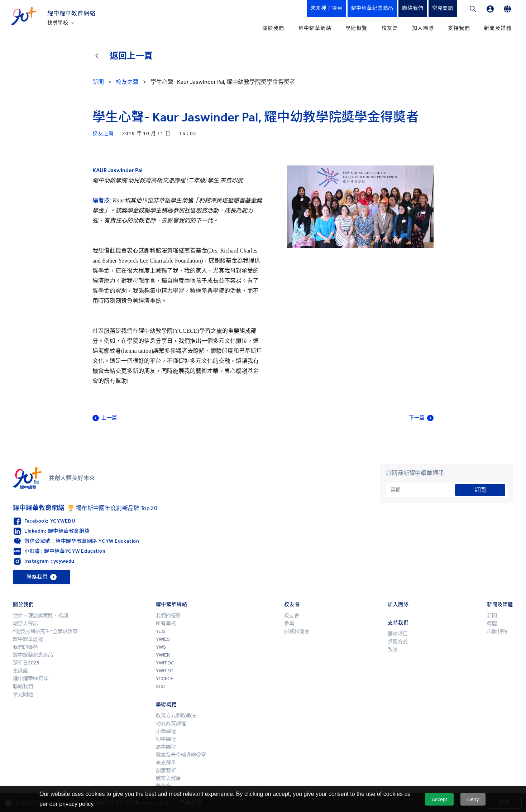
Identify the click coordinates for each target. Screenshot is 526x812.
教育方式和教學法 (176, 715)
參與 (289, 623)
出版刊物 (497, 631)
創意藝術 (166, 771)
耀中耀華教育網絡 (71, 13)
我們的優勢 (25, 647)
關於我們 (273, 28)
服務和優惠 (297, 631)
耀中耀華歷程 (28, 639)
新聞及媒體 (498, 28)
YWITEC (164, 671)
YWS (161, 647)
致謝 (393, 650)
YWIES (163, 639)
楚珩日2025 (26, 663)
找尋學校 (58, 23)
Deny (473, 799)
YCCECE (165, 679)
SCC (161, 686)
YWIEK (163, 655)
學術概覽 (357, 28)
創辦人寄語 (25, 623)
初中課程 (166, 739)
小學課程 (166, 731)
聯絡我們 (23, 686)
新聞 (492, 616)
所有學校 (166, 623)
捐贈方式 (398, 642)
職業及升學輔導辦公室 (181, 755)
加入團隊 (423, 28)
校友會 (390, 28)
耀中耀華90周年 (31, 679)
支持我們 (459, 28)
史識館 (20, 671)
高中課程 (166, 747)
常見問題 (23, 694)
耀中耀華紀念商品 (33, 655)
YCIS (161, 631)
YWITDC (165, 663)
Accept (439, 799)
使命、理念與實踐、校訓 (40, 616)
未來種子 (166, 763)
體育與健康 (168, 778)
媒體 (492, 623)
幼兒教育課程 (171, 723)
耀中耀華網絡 (315, 28)
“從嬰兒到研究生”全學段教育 (45, 631)
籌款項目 (398, 634)
